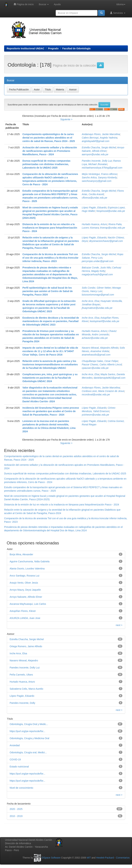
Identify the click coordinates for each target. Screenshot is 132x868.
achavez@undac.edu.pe (95, 338)
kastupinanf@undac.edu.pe (105, 321)
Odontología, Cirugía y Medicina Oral (29, 738)
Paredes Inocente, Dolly (22, 703)
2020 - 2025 (16, 809)
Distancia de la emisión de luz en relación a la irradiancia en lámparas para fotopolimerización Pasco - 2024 (50, 228)
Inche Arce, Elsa (90, 301)
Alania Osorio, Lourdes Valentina (27, 569)
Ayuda (57, 4)
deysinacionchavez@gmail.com (106, 241)
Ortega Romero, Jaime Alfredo (26, 646)
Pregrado (53, 48)
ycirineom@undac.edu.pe (95, 415)
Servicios (118, 13)
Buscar (44, 4)
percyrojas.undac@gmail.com (98, 261)
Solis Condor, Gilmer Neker (96, 288)
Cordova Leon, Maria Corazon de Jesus (103, 391)
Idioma (121, 4)
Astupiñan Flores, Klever (23, 611)
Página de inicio (24, 4)
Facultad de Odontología (76, 48)
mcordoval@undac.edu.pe (96, 394)
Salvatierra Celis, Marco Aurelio (26, 689)
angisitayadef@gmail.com (96, 141)
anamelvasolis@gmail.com (96, 355)
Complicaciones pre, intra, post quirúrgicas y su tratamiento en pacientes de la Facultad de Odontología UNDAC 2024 (50, 378)
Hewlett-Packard (105, 858)
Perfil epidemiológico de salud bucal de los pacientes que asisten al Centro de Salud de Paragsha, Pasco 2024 (48, 291)
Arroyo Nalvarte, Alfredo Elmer (26, 597)
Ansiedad (15, 745)
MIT (89, 858)
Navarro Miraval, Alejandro (24, 660)
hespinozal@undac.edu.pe (111, 211)
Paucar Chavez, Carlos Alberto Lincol (102, 364)
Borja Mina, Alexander (21, 554)
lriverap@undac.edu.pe (112, 228)
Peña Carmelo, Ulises (21, 675)
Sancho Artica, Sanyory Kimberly (99, 177)
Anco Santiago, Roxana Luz (25, 576)
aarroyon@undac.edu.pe (95, 154)
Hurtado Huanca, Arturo (94, 224)
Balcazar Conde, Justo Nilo (96, 268)
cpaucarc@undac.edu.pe (95, 368)
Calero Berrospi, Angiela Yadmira (100, 138)
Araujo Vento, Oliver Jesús (24, 583)
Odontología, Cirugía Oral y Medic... (29, 724)
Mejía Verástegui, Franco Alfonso (100, 174)
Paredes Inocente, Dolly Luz (97, 161)
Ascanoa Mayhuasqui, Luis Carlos (28, 604)
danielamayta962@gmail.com (110, 378)
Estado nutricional (19, 767)
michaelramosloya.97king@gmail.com (102, 168)
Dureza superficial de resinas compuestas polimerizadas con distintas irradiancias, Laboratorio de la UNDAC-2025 (46, 164)
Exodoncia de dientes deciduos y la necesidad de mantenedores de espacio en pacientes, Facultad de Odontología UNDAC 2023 (51, 321)
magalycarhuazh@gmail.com (97, 274)
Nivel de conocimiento (21, 788)
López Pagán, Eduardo (94, 208)
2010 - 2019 (16, 816)
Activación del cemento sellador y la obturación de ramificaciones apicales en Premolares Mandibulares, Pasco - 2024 (50, 151)
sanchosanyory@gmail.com (97, 181)
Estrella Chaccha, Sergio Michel (99, 147)
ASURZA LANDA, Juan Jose (25, 618)
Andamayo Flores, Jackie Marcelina (101, 134)
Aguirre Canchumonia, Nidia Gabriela (30, 561)
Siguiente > (66, 119)
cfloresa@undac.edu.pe (95, 198)
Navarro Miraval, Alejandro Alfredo (100, 348)
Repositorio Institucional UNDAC (26, 48)
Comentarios (123, 858)
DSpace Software (51, 858)
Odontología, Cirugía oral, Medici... (28, 752)
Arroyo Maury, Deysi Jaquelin (25, 590)
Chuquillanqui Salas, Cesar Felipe (100, 361)
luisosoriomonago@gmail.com (98, 295)
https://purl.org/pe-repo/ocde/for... (27, 731)
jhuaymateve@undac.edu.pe (97, 308)
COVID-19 (15, 759)
